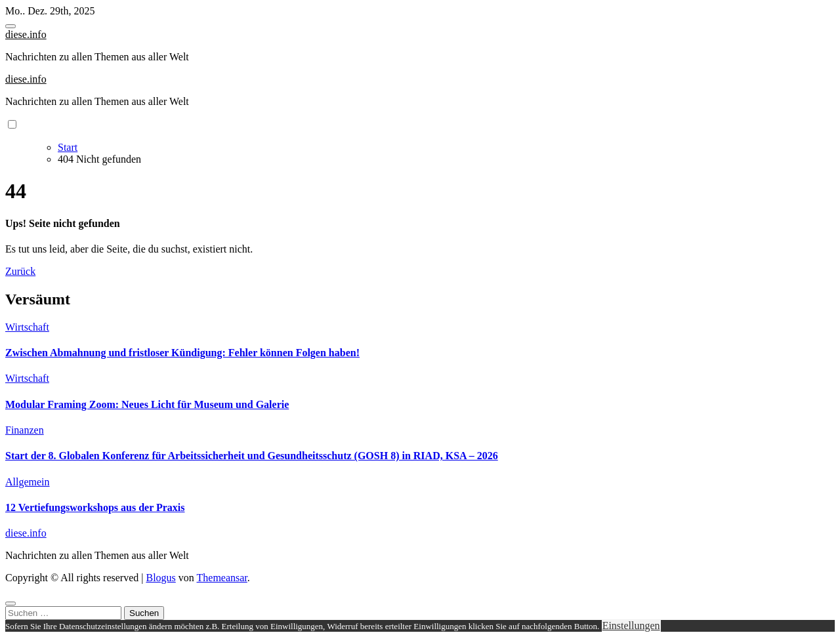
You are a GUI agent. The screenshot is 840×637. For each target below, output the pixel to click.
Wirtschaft (27, 327)
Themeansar (222, 578)
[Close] (10, 604)
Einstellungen (631, 626)
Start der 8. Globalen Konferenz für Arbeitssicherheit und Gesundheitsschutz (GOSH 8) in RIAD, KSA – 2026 (252, 456)
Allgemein (28, 482)
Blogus (160, 578)
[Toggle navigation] (10, 26)
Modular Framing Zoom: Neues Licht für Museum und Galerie (147, 404)
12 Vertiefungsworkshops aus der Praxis (95, 507)
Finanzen (25, 430)
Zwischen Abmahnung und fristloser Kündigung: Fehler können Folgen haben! (182, 353)
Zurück (20, 271)
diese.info (26, 34)
